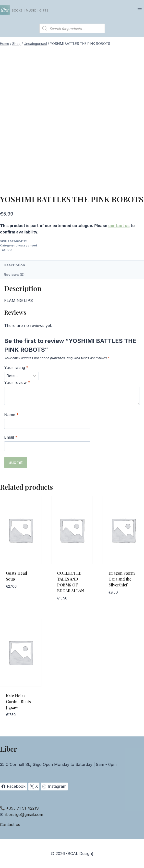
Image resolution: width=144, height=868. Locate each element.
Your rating (16, 367)
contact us (119, 226)
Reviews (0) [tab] (14, 275)
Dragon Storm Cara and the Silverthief (122, 579)
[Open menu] (139, 10)
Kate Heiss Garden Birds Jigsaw (18, 701)
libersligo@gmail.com (24, 814)
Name (11, 415)
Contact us (10, 825)
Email (11, 437)
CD (10, 250)
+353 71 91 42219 (22, 808)
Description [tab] (14, 265)
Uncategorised (26, 245)
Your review (17, 382)
